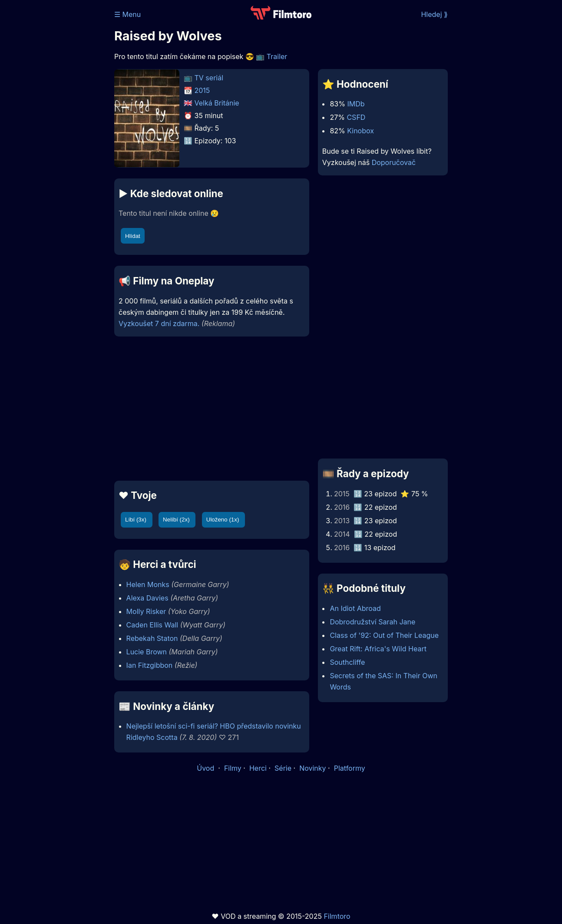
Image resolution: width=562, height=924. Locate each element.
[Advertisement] (212, 409)
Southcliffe (347, 662)
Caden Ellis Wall (152, 625)
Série (283, 768)
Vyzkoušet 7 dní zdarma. (159, 323)
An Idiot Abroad (355, 608)
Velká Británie (217, 103)
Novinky (312, 768)
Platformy (350, 768)
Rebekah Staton (152, 638)
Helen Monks (148, 584)
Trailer (277, 56)
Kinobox (360, 131)
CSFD (356, 117)
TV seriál (209, 78)
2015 (202, 90)
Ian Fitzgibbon (150, 665)
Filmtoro (337, 916)
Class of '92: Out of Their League (384, 635)
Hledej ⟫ (434, 14)
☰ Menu (127, 14)
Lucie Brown (147, 652)
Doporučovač (394, 162)
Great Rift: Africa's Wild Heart (378, 649)
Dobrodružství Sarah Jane (372, 622)
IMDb (356, 104)
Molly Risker (146, 611)
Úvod (206, 768)
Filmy (233, 768)
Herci (258, 768)
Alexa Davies (147, 598)
